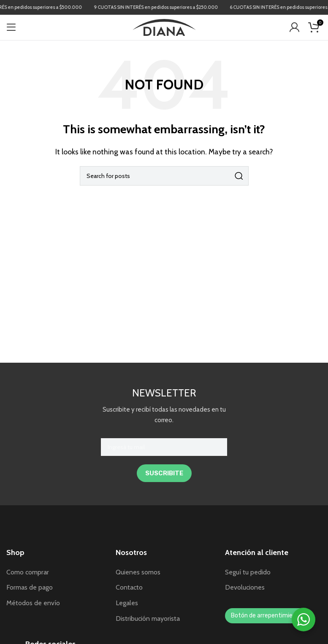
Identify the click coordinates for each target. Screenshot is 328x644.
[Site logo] (164, 27)
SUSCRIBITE (164, 473)
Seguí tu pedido (248, 572)
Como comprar (28, 572)
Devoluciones (245, 587)
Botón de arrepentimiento (267, 616)
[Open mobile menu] (11, 27)
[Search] (164, 176)
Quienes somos (138, 572)
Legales (127, 603)
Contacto (129, 587)
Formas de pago (30, 587)
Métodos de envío (33, 603)
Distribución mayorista (148, 618)
